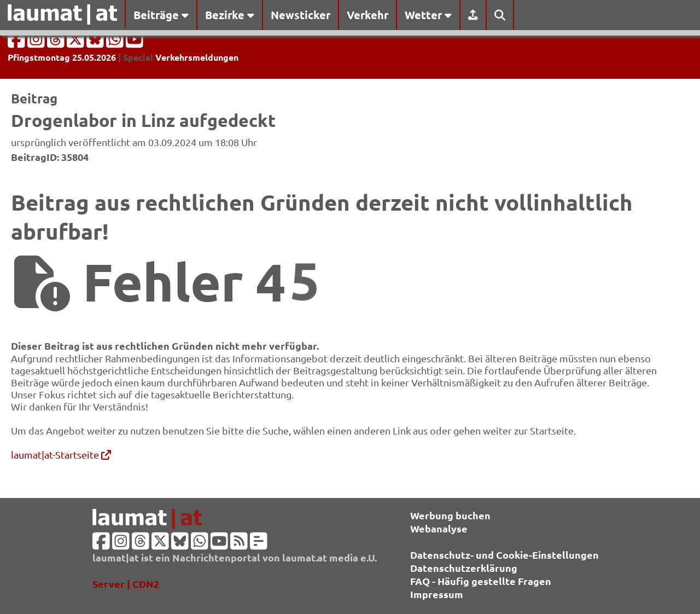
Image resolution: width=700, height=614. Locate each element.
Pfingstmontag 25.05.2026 (62, 57)
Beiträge (161, 15)
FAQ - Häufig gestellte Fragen (481, 581)
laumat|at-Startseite (61, 454)
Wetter (428, 15)
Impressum (437, 594)
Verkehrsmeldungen (197, 57)
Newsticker (301, 15)
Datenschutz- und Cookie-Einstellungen (504, 555)
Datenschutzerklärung (464, 568)
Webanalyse (439, 528)
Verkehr (367, 15)
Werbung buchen (450, 515)
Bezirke (230, 15)
